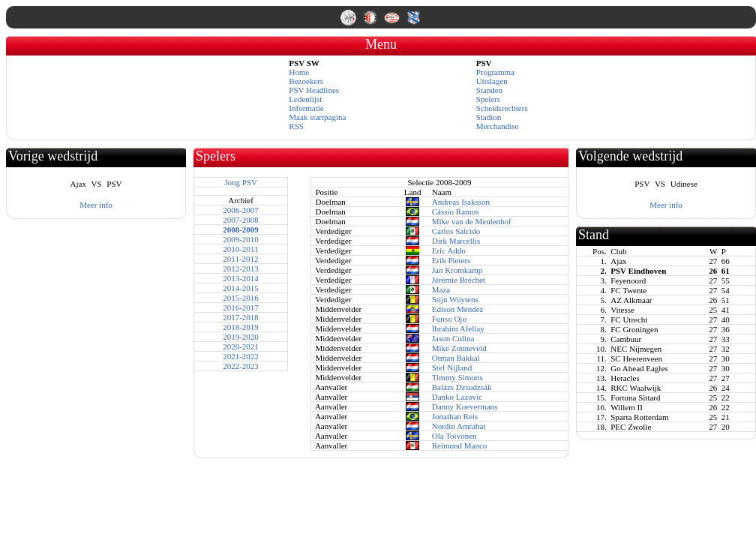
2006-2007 (241, 210)
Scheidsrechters (502, 108)
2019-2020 (241, 337)
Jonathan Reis (455, 416)
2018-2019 (241, 327)
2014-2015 (241, 288)
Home (299, 72)
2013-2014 (241, 278)
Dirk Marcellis (456, 241)
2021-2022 (241, 356)
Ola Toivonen (454, 436)
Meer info (96, 205)
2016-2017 (241, 307)
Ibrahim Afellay (458, 328)
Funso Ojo (449, 319)
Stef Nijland (452, 367)
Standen (489, 90)
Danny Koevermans (465, 406)
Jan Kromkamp (457, 270)
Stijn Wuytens (455, 299)
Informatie (306, 108)
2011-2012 (240, 259)
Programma (495, 72)
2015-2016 (241, 298)
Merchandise (498, 126)
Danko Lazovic (457, 397)
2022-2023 (241, 366)
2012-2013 (241, 268)
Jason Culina (453, 338)
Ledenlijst (305, 99)
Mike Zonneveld (459, 348)
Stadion (489, 117)
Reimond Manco (460, 445)
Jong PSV (241, 182)
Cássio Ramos (456, 211)
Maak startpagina (317, 117)
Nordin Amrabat (459, 426)
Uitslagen (492, 81)
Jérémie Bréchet (459, 280)
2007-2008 (241, 220)
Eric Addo (449, 250)
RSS (296, 126)
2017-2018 (241, 317)
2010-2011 (240, 249)
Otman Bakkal (456, 358)
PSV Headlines (314, 90)
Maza (441, 289)
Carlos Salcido (456, 231)
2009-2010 (241, 239)
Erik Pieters (451, 260)
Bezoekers (306, 81)
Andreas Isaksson (461, 202)
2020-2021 (241, 346)
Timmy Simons (457, 377)
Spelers (488, 99)
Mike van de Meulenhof (472, 221)
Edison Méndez (458, 309)
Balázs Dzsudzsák (462, 387)
